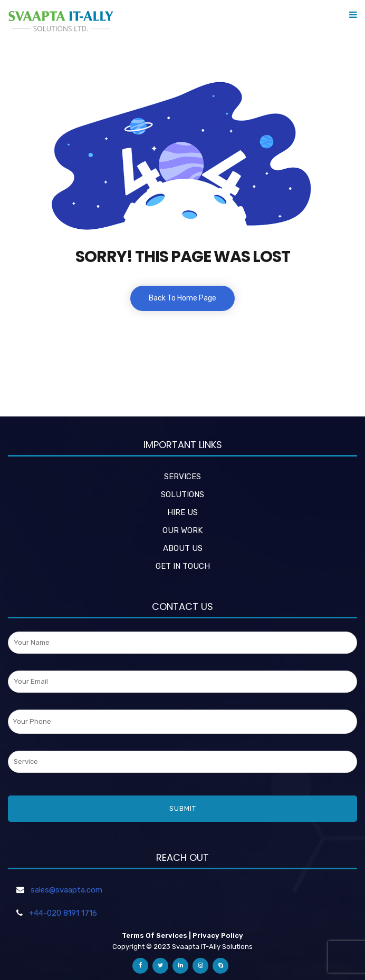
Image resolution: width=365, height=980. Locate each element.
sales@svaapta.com (66, 890)
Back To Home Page (182, 298)
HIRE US (182, 512)
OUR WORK (182, 530)
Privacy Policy (218, 935)
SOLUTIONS (182, 494)
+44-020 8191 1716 (63, 913)
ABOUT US (183, 548)
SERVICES (182, 477)
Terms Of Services (155, 935)
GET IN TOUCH (183, 566)
